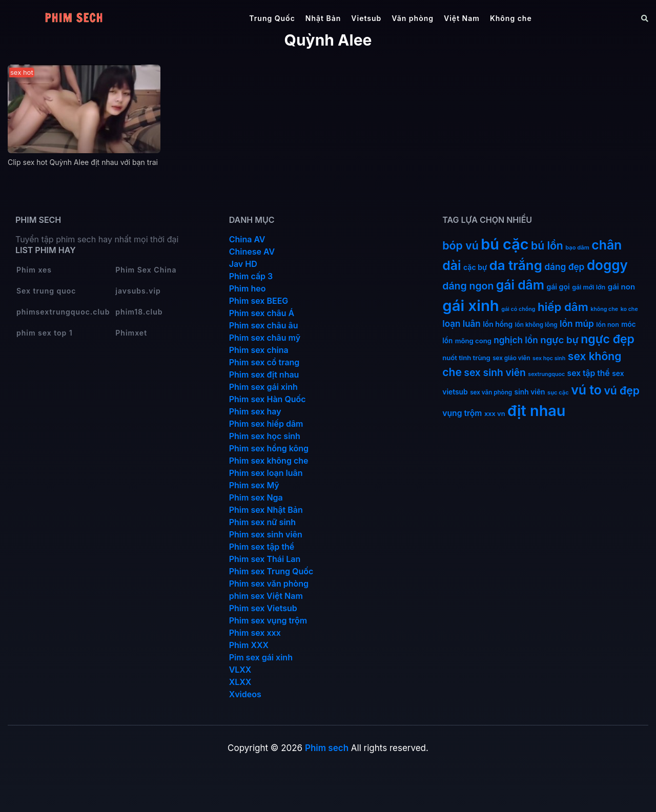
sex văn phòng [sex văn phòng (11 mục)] (491, 392)
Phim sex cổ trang (264, 362)
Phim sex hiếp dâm (266, 424)
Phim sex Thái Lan (265, 559)
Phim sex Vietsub (263, 608)
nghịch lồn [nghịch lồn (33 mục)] (516, 340)
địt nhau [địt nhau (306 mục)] (536, 411)
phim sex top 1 (45, 333)
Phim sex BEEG (259, 301)
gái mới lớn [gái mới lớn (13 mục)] (589, 287)
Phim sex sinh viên (266, 534)
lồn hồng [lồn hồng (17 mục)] (498, 324)
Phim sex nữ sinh (263, 522)
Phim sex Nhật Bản (266, 510)
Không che (511, 18)
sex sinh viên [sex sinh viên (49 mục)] (495, 372)
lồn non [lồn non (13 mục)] (608, 325)
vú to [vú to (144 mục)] (586, 390)
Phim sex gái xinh (263, 387)
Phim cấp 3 (251, 276)
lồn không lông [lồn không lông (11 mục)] (536, 325)
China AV (247, 239)
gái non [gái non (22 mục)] (621, 287)
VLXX (240, 670)
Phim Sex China (146, 270)
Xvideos (245, 694)
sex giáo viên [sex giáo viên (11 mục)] (511, 358)
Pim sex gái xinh (261, 657)
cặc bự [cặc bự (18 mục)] (475, 267)
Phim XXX (249, 645)
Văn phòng (413, 18)
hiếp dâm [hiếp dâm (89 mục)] (563, 307)
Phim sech (327, 748)
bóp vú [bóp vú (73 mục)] (460, 245)
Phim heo (248, 288)
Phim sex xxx (255, 633)
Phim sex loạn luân (266, 473)
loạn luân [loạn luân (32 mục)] (461, 324)
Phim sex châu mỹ (265, 338)
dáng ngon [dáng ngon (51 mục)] (468, 286)
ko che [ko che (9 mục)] (629, 309)
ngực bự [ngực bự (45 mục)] (559, 340)
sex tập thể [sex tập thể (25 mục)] (589, 373)
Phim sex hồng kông (269, 448)
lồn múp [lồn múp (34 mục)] (577, 324)
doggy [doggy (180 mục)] (607, 265)
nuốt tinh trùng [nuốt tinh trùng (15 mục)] (466, 358)
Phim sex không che (269, 461)
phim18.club (139, 312)
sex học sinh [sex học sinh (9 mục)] (549, 358)
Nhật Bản (323, 18)
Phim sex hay (255, 411)
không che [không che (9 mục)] (604, 309)
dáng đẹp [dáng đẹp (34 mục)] (564, 267)
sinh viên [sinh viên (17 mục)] (530, 392)
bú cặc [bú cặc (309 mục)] (505, 244)
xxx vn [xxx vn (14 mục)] (495, 414)
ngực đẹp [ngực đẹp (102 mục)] (608, 339)
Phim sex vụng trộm (268, 620)
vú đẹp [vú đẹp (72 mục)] (622, 391)
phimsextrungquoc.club (63, 312)
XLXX (240, 682)
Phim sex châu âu (264, 325)
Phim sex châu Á (262, 313)
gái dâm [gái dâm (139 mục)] (520, 285)
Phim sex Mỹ (254, 485)
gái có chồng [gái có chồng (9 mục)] (518, 309)
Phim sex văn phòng (269, 584)
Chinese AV (252, 252)
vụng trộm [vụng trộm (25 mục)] (462, 413)
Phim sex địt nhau (264, 374)
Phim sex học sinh (265, 436)
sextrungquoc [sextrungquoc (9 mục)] (546, 374)
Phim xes (34, 270)
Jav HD (243, 264)
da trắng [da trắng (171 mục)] (516, 265)
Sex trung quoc (46, 291)
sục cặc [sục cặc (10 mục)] (558, 392)
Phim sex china (259, 350)
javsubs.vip (138, 291)
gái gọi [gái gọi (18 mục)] (558, 287)
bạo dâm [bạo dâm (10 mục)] (577, 247)
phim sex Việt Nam (266, 596)
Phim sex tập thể (262, 547)
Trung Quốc (272, 18)
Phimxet (131, 333)
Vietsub (366, 18)
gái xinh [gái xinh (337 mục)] (471, 306)
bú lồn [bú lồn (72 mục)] (547, 246)
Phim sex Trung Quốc (271, 571)
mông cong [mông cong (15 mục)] (473, 341)
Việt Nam (462, 18)
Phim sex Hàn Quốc (268, 399)
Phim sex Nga (256, 497)
